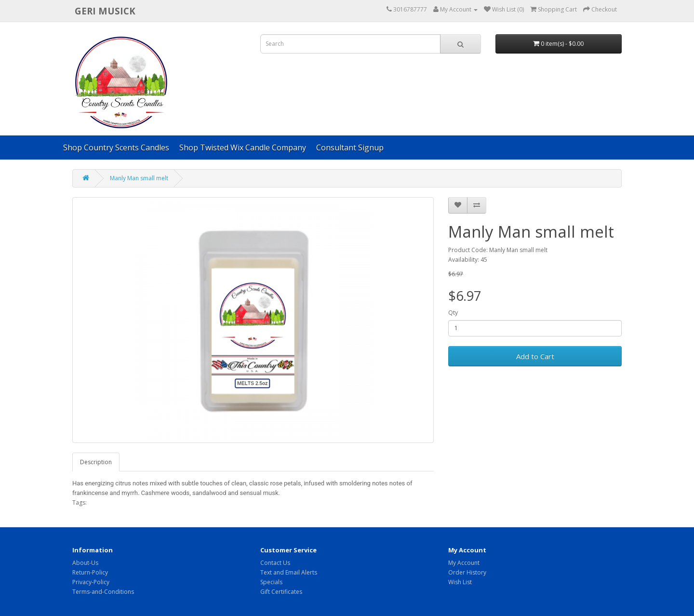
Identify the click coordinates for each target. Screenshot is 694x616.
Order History (467, 572)
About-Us (85, 563)
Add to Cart (535, 356)
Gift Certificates (281, 592)
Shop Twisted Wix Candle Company (243, 147)
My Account (464, 563)
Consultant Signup (350, 147)
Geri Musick (105, 11)
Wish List (460, 582)
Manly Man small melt (139, 178)
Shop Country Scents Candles (116, 147)
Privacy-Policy (91, 582)
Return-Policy (90, 572)
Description (96, 462)
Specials (271, 582)
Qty (453, 313)
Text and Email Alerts (289, 572)
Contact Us (275, 563)
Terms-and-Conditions (103, 592)
